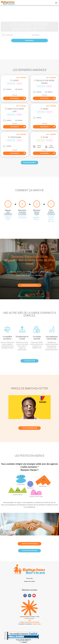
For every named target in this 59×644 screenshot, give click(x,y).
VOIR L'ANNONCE (18, 98)
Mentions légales (29, 618)
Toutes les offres (29, 163)
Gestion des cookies (29, 581)
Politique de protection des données (30, 622)
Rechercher (29, 40)
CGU (29, 620)
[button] (30, 407)
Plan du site (30, 578)
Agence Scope (37, 624)
